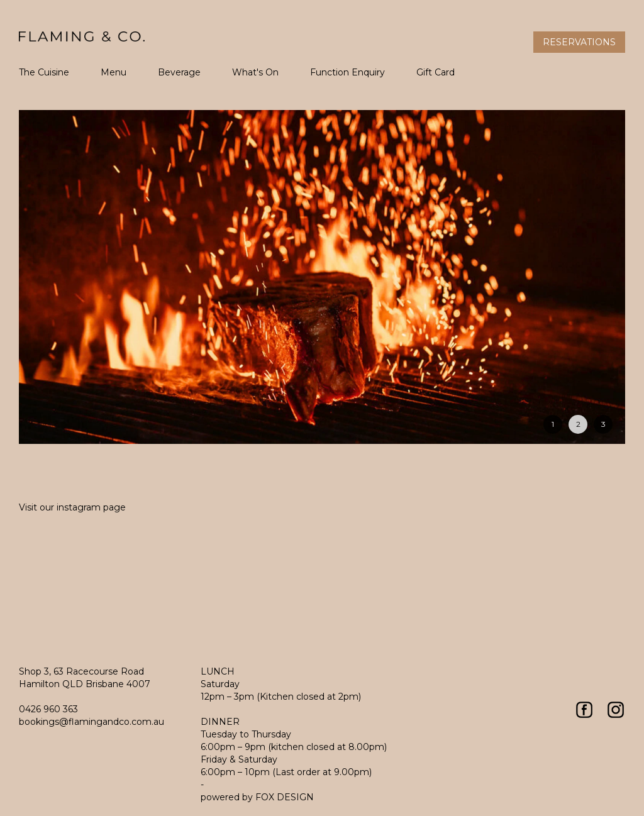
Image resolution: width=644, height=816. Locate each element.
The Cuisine (44, 72)
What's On (255, 72)
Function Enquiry (347, 72)
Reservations (579, 42)
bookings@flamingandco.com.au (92, 722)
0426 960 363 (48, 709)
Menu (114, 72)
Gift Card (436, 72)
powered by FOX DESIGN (257, 797)
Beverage (179, 72)
